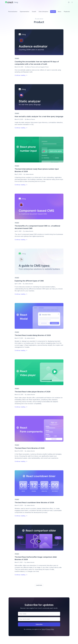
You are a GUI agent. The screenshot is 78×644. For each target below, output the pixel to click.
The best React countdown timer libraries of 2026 (34, 503)
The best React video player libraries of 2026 (33, 392)
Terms (43, 629)
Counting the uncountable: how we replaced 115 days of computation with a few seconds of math (37, 63)
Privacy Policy (50, 629)
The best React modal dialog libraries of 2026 (33, 335)
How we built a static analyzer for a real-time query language (39, 116)
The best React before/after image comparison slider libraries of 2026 (36, 558)
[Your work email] (39, 619)
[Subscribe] (39, 624)
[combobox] (69, 2)
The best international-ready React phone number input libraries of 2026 (37, 170)
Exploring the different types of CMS (29, 281)
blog (16, 2)
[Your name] (39, 614)
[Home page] (9, 2)
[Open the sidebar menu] (72, 2)
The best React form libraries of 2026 (30, 448)
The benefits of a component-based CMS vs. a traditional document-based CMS (37, 227)
